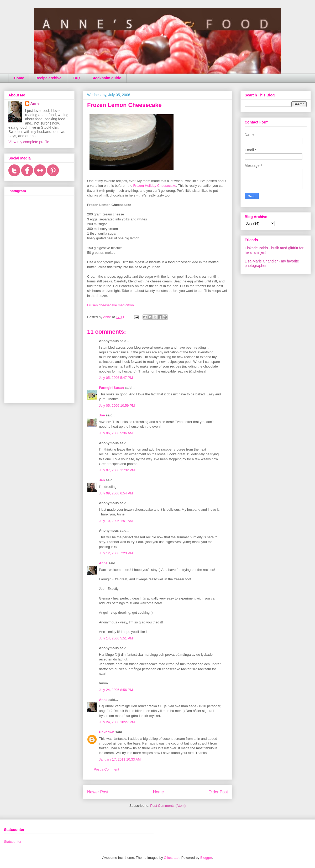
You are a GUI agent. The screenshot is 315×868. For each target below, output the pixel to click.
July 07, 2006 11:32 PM (117, 470)
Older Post (218, 792)
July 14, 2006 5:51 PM (116, 638)
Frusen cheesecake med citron (111, 305)
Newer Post (98, 792)
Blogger (206, 858)
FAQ (77, 78)
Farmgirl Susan (111, 388)
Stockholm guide (106, 78)
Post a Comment (106, 769)
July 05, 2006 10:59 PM (117, 405)
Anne (103, 563)
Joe (102, 415)
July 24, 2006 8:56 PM (116, 690)
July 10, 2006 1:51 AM (116, 521)
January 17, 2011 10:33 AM (120, 759)
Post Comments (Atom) (168, 806)
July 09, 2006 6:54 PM (116, 493)
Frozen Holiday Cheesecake (155, 186)
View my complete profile (29, 142)
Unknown (107, 732)
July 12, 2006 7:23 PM (116, 553)
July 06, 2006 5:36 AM (116, 433)
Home (19, 78)
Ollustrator (172, 858)
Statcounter (13, 842)
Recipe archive (48, 78)
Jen (102, 480)
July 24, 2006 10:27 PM (117, 722)
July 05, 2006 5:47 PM (116, 378)
